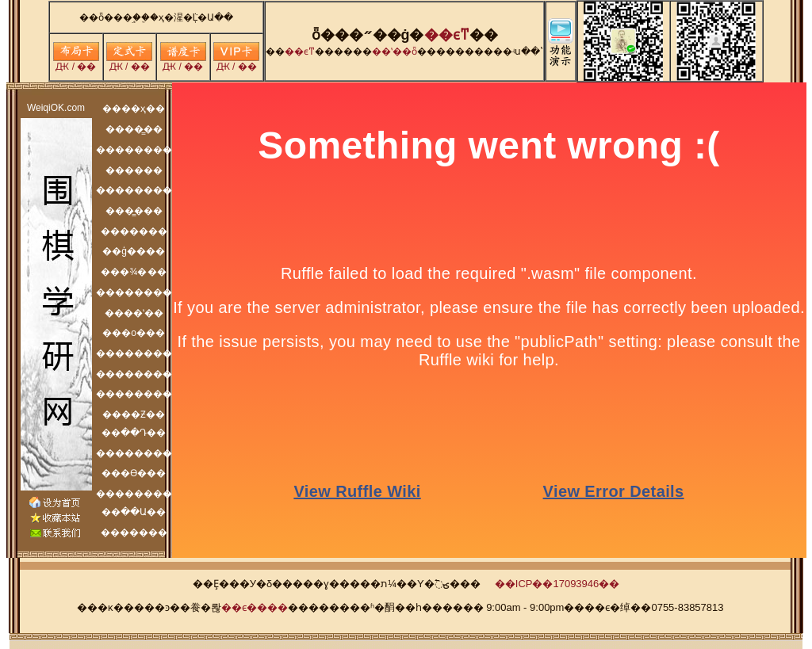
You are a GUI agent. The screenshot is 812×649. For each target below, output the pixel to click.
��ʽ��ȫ (395, 52)
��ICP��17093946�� (557, 584)
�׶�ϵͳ (447, 35)
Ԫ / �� (76, 62)
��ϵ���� (255, 607)
